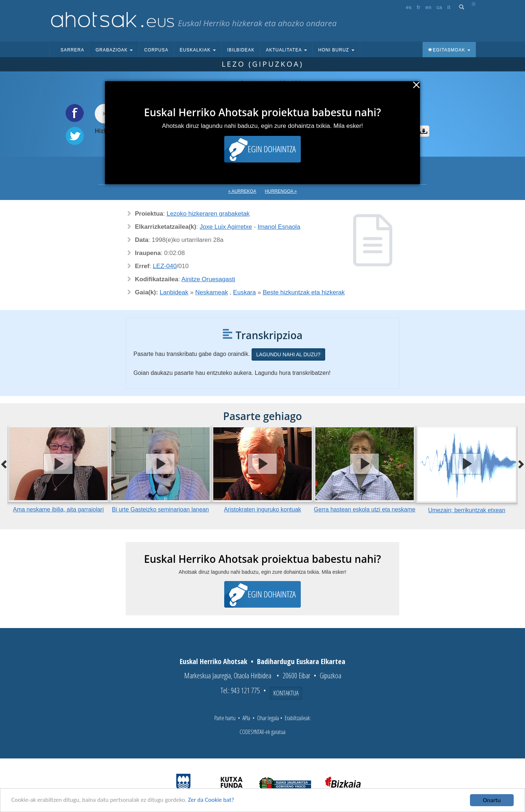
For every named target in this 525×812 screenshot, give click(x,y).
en (428, 7)
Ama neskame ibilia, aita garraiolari (59, 509)
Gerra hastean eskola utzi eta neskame (365, 509)
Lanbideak (174, 292)
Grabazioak (114, 50)
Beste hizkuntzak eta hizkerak (304, 292)
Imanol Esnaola (279, 227)
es (409, 7)
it (449, 7)
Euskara (244, 292)
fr (419, 7)
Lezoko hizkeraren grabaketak (208, 214)
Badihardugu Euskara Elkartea (301, 661)
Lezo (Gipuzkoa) (262, 64)
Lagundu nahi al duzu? (288, 354)
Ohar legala (268, 718)
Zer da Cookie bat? (214, 801)
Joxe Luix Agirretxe (226, 227)
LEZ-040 (165, 266)
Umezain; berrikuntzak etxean (467, 510)
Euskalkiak (198, 50)
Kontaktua (286, 693)
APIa (246, 718)
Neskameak (211, 292)
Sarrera (72, 50)
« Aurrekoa (242, 191)
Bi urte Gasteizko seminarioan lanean (160, 509)
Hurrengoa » (281, 191)
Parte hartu (225, 718)
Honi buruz (336, 50)
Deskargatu (424, 131)
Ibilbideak (241, 50)
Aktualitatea (286, 50)
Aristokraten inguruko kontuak (262, 509)
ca (439, 7)
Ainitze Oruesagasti (208, 279)
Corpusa (156, 50)
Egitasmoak (449, 50)
